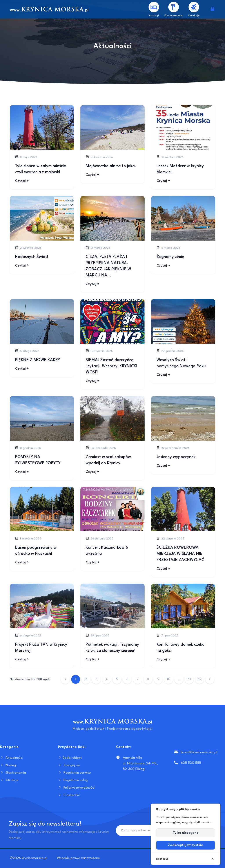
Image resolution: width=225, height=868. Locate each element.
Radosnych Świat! (32, 257)
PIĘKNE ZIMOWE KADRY (38, 360)
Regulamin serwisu (74, 773)
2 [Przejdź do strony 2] (86, 679)
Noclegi (8, 765)
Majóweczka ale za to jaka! (111, 166)
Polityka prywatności (76, 788)
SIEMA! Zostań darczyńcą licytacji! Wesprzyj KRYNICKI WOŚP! (112, 366)
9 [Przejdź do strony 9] (158, 679)
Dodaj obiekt (70, 758)
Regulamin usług (73, 780)
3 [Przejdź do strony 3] (96, 679)
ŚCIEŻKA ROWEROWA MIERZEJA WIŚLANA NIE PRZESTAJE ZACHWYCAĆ (180, 554)
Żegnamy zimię (170, 257)
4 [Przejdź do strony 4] (107, 679)
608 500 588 (191, 763)
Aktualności (11, 758)
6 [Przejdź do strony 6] (127, 679)
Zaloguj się (69, 765)
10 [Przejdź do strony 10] (169, 679)
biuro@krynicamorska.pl (199, 752)
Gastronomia (13, 773)
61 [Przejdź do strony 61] (189, 679)
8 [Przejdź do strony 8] (148, 679)
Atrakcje (9, 780)
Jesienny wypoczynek (176, 457)
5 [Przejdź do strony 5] (117, 679)
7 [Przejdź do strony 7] (138, 679)
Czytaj (22, 181)
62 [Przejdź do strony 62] (200, 679)
